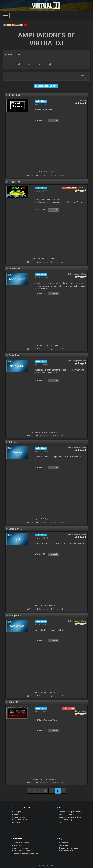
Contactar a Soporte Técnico (71, 812)
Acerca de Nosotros (20, 843)
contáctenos (17, 845)
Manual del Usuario (67, 814)
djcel (85, 101)
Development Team (78, 274)
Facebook (64, 843)
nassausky (82, 711)
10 (45, 791)
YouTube (63, 845)
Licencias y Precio (20, 820)
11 (52, 791)
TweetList (14, 355)
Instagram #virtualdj (68, 848)
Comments (43, 176)
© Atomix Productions (47, 865)
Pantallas (16, 823)
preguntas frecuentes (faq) (70, 817)
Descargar (17, 812)
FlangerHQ (14, 182)
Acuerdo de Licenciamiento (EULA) (27, 854)
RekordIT (13, 702)
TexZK (84, 187)
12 (58, 791)
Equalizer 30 (15, 529)
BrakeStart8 (15, 95)
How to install (58, 176)
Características (19, 817)
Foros (61, 823)
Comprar (16, 814)
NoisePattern (16, 269)
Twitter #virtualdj (67, 851)
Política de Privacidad (21, 851)
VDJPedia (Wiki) (65, 820)
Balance (13, 442)
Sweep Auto (15, 616)
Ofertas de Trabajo (20, 848)
